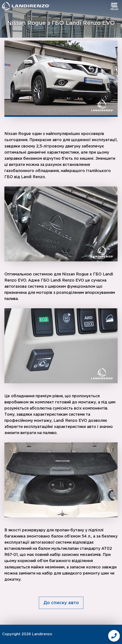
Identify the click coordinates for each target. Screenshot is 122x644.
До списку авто (61, 603)
